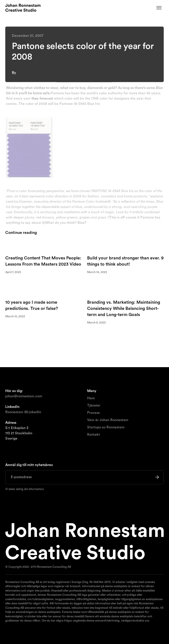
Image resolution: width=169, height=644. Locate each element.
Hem (91, 398)
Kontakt (94, 435)
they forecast (42, 99)
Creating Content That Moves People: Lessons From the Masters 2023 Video (43, 261)
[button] (159, 8)
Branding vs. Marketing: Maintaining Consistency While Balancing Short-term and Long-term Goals (124, 309)
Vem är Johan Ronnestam (108, 420)
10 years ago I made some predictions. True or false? (32, 306)
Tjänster (94, 405)
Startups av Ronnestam (106, 427)
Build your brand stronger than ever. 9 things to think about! (125, 261)
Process (93, 413)
